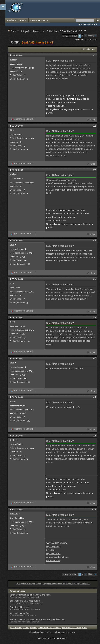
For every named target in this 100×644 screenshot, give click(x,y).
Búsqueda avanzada (88, 24)
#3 (95, 170)
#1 (95, 55)
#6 (95, 317)
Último (92, 36)
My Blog (50, 550)
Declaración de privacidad (49, 628)
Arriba (84, 628)
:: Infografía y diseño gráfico (33, 31)
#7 (95, 358)
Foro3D (24, 20)
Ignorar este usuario (22, 119)
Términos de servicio (71, 628)
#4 (95, 240)
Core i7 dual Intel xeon (20, 607)
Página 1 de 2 (71, 36)
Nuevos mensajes (39, 21)
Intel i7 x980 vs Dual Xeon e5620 (25, 601)
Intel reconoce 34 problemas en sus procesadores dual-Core (37, 619)
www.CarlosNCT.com (56, 543)
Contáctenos (16, 628)
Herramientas (88, 49)
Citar (91, 119)
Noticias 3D (12, 20)
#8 (95, 397)
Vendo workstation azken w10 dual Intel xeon (30, 595)
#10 (94, 509)
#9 (95, 435)
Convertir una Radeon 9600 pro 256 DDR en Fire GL (66, 584)
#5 (95, 279)
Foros (14, 31)
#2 (95, 125)
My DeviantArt (53, 553)
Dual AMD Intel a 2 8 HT (38, 42)
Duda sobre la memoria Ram (28, 584)
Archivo (34, 628)
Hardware (54, 31)
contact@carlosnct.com (57, 557)
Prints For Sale (53, 560)
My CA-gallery (53, 546)
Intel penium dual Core (20, 613)
